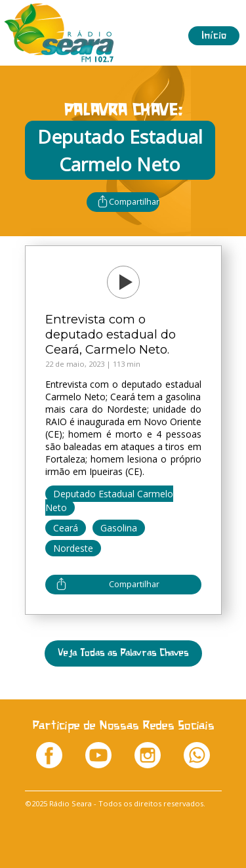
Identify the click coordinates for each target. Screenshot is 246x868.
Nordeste (73, 548)
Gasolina (119, 528)
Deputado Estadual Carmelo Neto (109, 501)
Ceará (66, 528)
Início (214, 36)
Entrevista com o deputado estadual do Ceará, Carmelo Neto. (111, 334)
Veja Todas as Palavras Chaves (123, 653)
